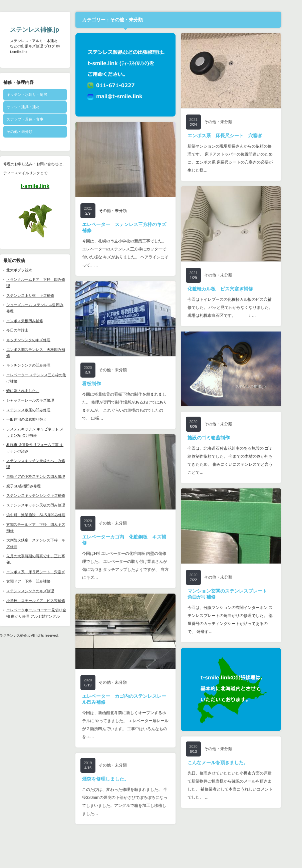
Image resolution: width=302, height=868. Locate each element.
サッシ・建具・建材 (33, 107)
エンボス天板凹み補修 (34, 321)
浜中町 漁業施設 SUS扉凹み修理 (45, 515)
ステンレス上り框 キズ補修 (40, 295)
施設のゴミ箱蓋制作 (218, 438)
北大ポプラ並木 (29, 270)
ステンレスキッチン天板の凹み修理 (45, 505)
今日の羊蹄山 (27, 330)
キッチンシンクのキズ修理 (38, 340)
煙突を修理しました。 (115, 779)
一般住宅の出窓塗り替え (36, 419)
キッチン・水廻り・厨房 (36, 94)
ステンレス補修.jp (44, 30)
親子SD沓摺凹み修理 (33, 486)
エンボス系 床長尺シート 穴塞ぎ (45, 572)
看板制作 (101, 384)
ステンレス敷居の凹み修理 (38, 410)
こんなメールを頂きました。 (227, 763)
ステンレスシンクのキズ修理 (40, 591)
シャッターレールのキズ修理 (40, 400)
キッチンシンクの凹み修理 (38, 365)
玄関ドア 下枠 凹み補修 (38, 581)
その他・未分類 (29, 132)
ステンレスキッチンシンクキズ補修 (45, 495)
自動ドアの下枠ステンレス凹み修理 (45, 476)
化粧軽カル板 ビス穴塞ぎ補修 (230, 289)
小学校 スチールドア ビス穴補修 (45, 601)
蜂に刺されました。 (32, 391)
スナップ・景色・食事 (34, 119)
